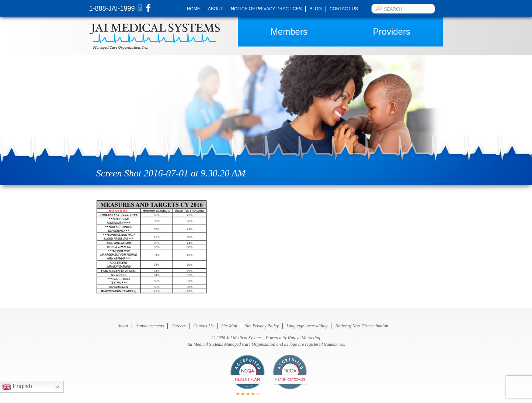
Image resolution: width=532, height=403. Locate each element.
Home (194, 9)
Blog (315, 9)
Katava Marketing (304, 338)
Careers (178, 326)
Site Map (229, 326)
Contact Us (344, 9)
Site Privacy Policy (262, 326)
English (17, 387)
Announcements (150, 326)
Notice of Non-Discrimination (361, 326)
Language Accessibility (307, 326)
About (215, 9)
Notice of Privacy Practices (266, 9)
